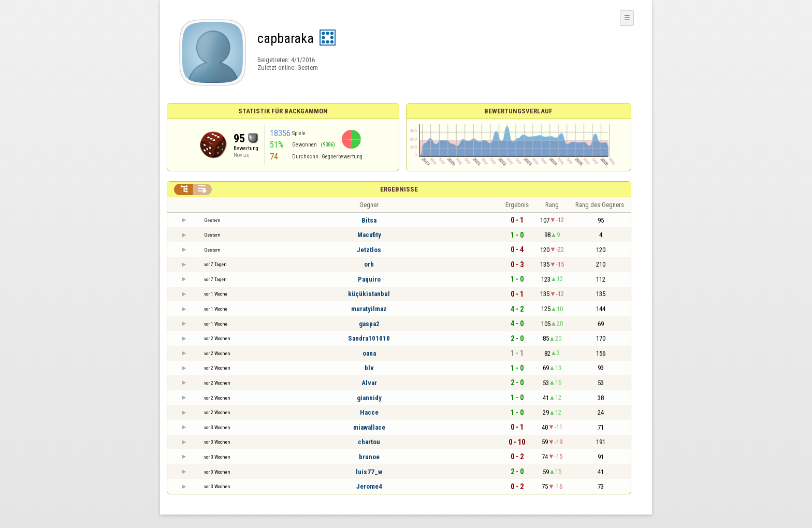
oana (369, 353)
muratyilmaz (369, 309)
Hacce (369, 412)
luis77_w (369, 472)
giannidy (369, 398)
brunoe (369, 457)
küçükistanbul (369, 294)
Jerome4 (369, 486)
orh (369, 264)
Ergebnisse (399, 189)
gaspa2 (369, 324)
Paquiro (369, 279)
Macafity (369, 235)
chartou (369, 442)
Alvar (369, 383)
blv (369, 368)
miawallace (369, 427)
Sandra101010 (369, 338)
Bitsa (369, 220)
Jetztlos (369, 250)
